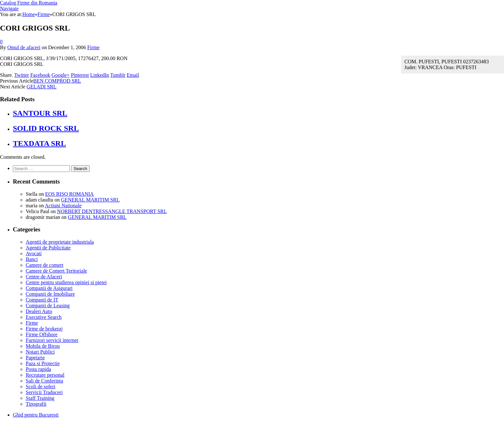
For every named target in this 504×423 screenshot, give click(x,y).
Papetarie (35, 358)
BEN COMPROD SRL (57, 81)
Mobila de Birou (43, 346)
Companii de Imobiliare (50, 294)
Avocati (34, 253)
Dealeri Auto (39, 311)
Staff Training (40, 398)
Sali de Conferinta (44, 381)
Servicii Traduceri (44, 392)
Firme (93, 47)
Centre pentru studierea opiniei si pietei (66, 282)
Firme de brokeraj (44, 329)
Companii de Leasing (48, 306)
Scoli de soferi (40, 387)
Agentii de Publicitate (48, 248)
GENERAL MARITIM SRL (90, 200)
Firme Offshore (42, 334)
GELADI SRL (42, 87)
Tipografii (36, 404)
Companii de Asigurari (49, 288)
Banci (32, 259)
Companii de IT (42, 300)
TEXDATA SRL (39, 143)
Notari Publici (40, 352)
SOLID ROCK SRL (46, 128)
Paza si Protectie (43, 363)
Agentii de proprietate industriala (60, 242)
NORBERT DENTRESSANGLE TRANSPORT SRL (112, 211)
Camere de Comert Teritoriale (56, 271)
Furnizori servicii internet (52, 340)
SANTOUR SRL (40, 113)
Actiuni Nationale (63, 206)
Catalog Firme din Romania (29, 3)
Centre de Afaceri (44, 277)
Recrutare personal (45, 375)
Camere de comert (45, 265)
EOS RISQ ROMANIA (69, 194)
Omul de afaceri (24, 47)
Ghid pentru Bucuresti (36, 415)
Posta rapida (38, 369)
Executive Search (44, 317)
